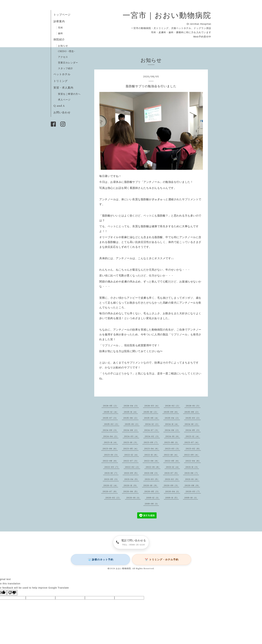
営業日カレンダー (68, 63)
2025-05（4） (152, 418)
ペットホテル (62, 74)
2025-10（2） (151, 412)
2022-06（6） (152, 461)
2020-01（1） (134, 498)
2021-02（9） (172, 479)
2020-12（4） (111, 485)
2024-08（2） (131, 430)
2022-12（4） (132, 455)
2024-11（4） (172, 424)
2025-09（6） (171, 412)
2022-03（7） (112, 467)
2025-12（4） (111, 412)
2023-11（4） (111, 442)
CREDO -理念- (67, 51)
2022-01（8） (153, 467)
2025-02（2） (112, 424)
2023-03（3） (173, 449)
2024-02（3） (152, 436)
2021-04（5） (132, 479)
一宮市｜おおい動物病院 (167, 15)
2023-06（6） (110, 449)
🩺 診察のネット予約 (101, 560)
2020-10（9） (151, 485)
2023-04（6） (152, 449)
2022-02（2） (133, 467)
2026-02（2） (173, 406)
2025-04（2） (172, 418)
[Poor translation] (12, 593)
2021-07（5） (172, 473)
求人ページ (64, 100)
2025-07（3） (110, 418)
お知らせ (63, 46)
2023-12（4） (193, 436)
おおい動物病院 (123, 568)
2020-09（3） (171, 485)
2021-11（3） (192, 467)
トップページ (62, 15)
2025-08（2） (192, 412)
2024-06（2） (172, 430)
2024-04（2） (111, 436)
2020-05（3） (152, 491)
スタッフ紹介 (65, 68)
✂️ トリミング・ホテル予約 (162, 560)
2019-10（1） (191, 498)
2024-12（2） (152, 424)
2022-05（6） (172, 461)
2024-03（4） (132, 436)
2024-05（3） (193, 430)
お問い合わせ (62, 112)
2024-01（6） (173, 436)
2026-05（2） (111, 406)
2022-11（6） (151, 455)
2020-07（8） (110, 491)
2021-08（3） (152, 473)
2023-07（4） (192, 442)
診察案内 (59, 21)
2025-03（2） (193, 418)
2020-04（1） (173, 491)
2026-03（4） (152, 406)
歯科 (60, 33)
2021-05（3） (111, 479)
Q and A (60, 106)
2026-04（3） (131, 406)
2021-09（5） (131, 473)
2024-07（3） (152, 430)
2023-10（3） (131, 442)
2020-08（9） (192, 485)
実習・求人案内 (63, 88)
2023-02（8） (193, 449)
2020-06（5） (131, 491)
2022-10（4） (171, 455)
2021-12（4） (173, 467)
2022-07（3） (131, 461)
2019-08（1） (152, 504)
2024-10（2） (192, 424)
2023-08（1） (172, 442)
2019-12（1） (153, 498)
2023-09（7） (151, 442)
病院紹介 (59, 39)
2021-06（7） (192, 473)
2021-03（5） (152, 479)
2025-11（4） (131, 412)
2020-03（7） (193, 491)
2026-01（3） (193, 406)
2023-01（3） (111, 455)
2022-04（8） (193, 461)
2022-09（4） (192, 455)
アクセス (63, 57)
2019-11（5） (172, 498)
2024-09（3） (110, 430)
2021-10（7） (111, 473)
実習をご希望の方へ (69, 94)
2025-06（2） (131, 418)
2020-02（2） (113, 498)
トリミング (61, 81)
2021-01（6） (192, 479)
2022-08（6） (110, 461)
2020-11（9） (131, 485)
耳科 (60, 28)
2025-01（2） (132, 424)
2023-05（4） (131, 449)
